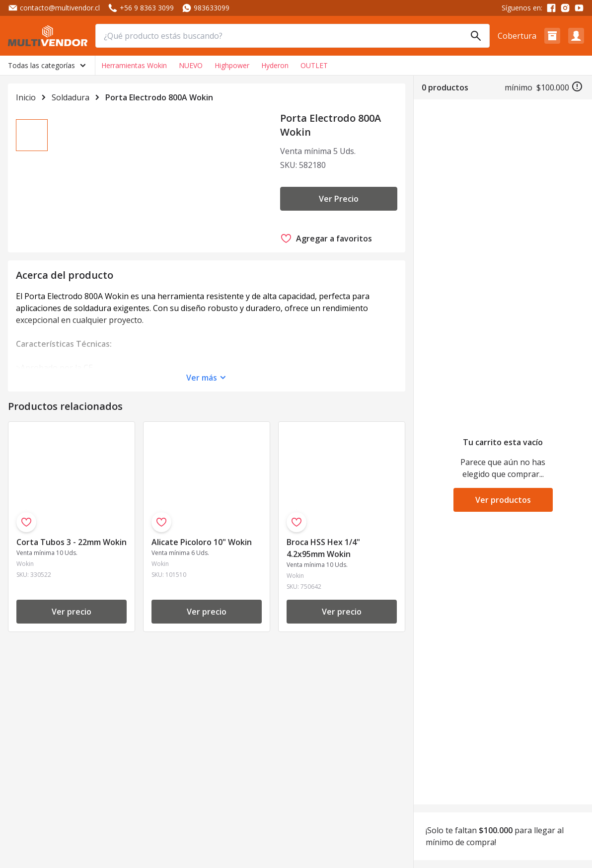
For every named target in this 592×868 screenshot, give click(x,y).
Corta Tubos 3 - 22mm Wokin (72, 582)
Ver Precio (339, 199)
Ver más (202, 418)
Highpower (232, 65)
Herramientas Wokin (134, 65)
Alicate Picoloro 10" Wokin (202, 582)
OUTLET (314, 65)
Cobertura (517, 36)
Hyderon (275, 65)
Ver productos (503, 500)
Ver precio (72, 652)
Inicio (26, 97)
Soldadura (71, 97)
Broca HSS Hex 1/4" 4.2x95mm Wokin (323, 588)
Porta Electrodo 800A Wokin (159, 97)
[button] (552, 36)
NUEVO (191, 65)
